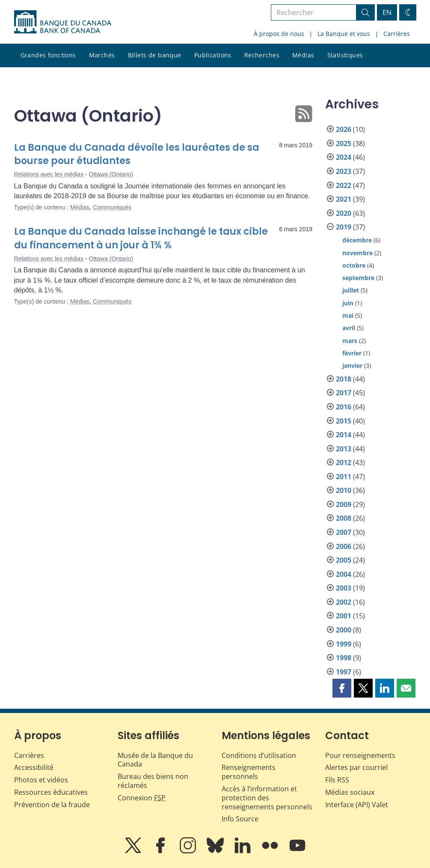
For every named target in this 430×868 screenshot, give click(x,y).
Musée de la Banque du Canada (155, 760)
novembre (357, 253)
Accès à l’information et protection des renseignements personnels (267, 798)
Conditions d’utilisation (259, 755)
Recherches (262, 55)
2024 (344, 157)
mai (348, 315)
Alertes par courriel (356, 767)
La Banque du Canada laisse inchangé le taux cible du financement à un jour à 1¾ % (141, 238)
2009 (344, 504)
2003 (344, 588)
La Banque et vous (344, 34)
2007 (344, 532)
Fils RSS (337, 780)
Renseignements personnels (249, 772)
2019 (344, 227)
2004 (344, 574)
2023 (344, 171)
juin (348, 303)
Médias (303, 55)
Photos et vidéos (41, 780)
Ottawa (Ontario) (111, 174)
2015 (344, 421)
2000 (344, 630)
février (352, 353)
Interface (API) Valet (357, 805)
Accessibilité (34, 767)
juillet (351, 290)
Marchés (102, 55)
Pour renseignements (360, 755)
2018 (344, 379)
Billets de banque (155, 55)
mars (350, 341)
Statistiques (345, 55)
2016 (344, 407)
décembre (357, 240)
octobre (354, 265)
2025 (344, 143)
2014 (344, 435)
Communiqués (112, 207)
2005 (344, 560)
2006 (344, 546)
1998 (344, 658)
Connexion (142, 798)
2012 (344, 462)
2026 (344, 129)
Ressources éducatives (51, 792)
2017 (344, 393)
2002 (344, 602)
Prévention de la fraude (52, 805)
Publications (213, 55)
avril (349, 328)
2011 (344, 477)
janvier (352, 365)
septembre (358, 278)
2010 (344, 490)
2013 (344, 449)
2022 (344, 185)
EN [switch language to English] (387, 12)
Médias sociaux (350, 792)
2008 (344, 518)
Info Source (240, 819)
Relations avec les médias (49, 174)
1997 (344, 672)
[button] (342, 688)
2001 (344, 616)
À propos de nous (279, 34)
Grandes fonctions (48, 55)
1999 (344, 644)
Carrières (397, 34)
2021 (344, 199)
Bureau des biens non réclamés (153, 781)
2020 (344, 213)
